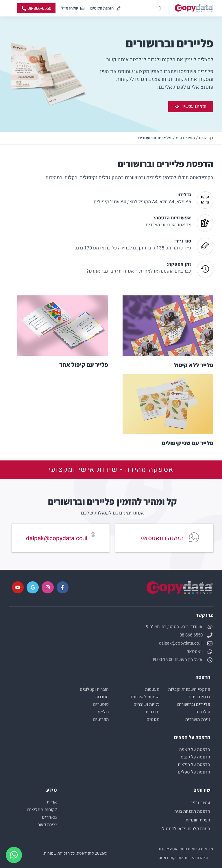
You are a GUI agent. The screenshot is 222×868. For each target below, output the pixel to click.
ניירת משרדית (198, 719)
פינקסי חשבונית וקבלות (189, 689)
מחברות (102, 697)
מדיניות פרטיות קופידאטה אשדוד (186, 849)
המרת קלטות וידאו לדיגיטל (186, 829)
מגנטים (153, 719)
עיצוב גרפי (201, 803)
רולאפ (103, 712)
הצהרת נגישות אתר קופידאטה (183, 858)
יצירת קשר (47, 825)
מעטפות (152, 689)
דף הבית (206, 138)
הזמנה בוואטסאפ (162, 538)
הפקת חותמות (198, 820)
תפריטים (101, 719)
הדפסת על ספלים (194, 772)
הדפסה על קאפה (195, 749)
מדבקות (153, 712)
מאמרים (49, 817)
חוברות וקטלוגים (94, 689)
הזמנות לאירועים (145, 697)
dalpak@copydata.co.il (57, 538)
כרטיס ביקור (199, 697)
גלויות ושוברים (147, 704)
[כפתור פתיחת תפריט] (160, 8)
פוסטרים (101, 704)
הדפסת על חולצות (194, 765)
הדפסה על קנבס (195, 757)
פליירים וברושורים (194, 704)
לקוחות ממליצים (42, 810)
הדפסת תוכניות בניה (192, 811)
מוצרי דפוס (185, 138)
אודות (52, 802)
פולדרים (203, 712)
